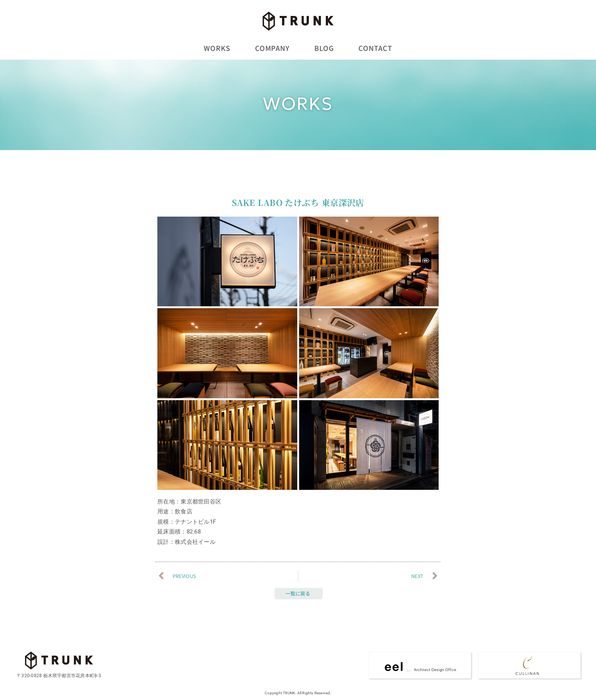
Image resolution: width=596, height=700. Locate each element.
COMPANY (272, 48)
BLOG (324, 48)
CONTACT (375, 48)
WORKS (217, 48)
